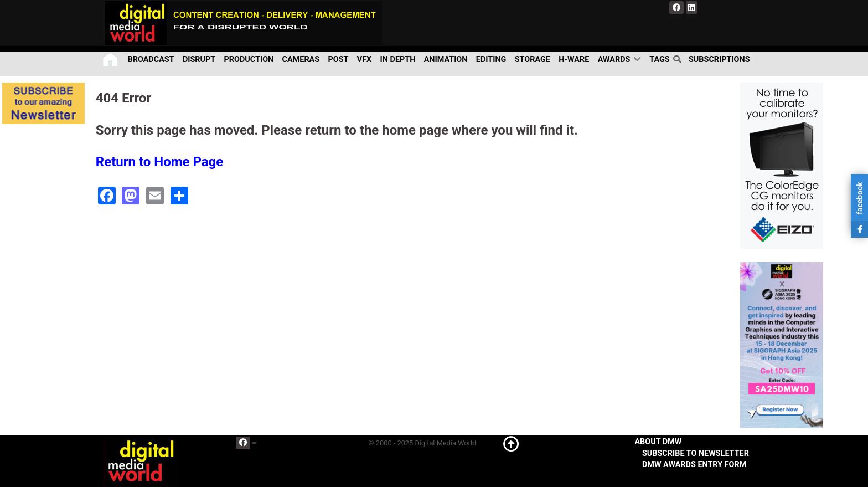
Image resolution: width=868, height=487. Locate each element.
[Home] (111, 60)
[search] (679, 59)
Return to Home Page (160, 162)
